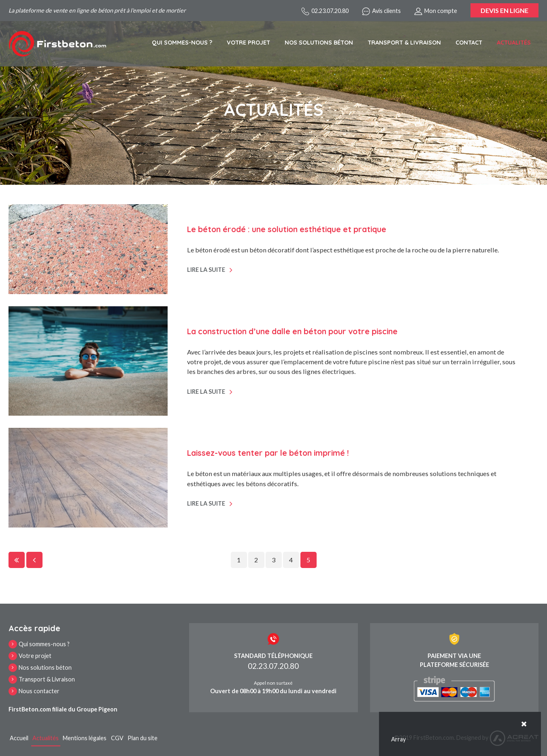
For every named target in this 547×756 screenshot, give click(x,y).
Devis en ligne (504, 10)
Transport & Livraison (404, 43)
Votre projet (248, 43)
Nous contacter (39, 691)
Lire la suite (206, 270)
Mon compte (436, 11)
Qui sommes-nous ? (182, 43)
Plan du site (143, 738)
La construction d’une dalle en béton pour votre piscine (292, 331)
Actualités (514, 43)
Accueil (19, 738)
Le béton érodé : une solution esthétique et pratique (287, 229)
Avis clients (381, 11)
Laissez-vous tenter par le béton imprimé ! (268, 453)
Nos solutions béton (319, 43)
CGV (117, 738)
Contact (469, 43)
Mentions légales (85, 738)
